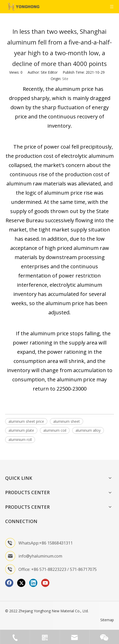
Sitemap (107, 620)
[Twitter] (21, 583)
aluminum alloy (88, 430)
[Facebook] (9, 583)
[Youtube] (45, 583)
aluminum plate (21, 430)
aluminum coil (55, 430)
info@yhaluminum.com (40, 556)
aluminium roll (20, 440)
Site (65, 79)
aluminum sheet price (26, 421)
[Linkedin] (33, 583)
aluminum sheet (67, 421)
